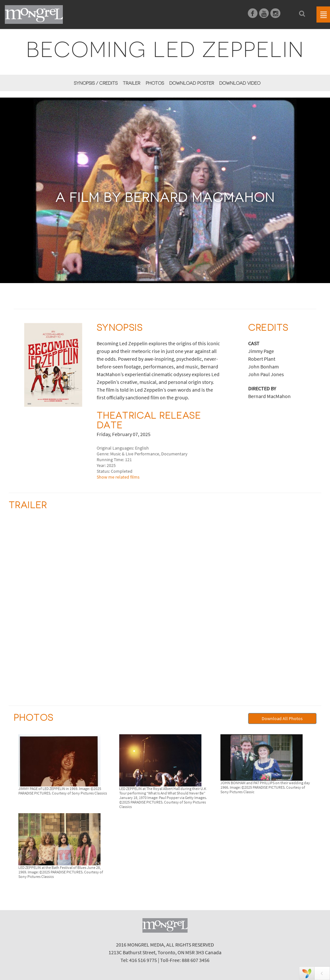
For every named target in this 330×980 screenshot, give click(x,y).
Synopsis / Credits (96, 83)
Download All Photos (282, 718)
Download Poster (192, 83)
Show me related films (118, 477)
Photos (155, 83)
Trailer (131, 83)
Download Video (240, 83)
